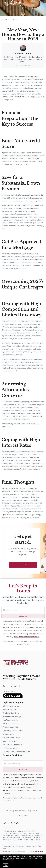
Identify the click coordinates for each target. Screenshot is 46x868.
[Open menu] (43, 4)
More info (11, 860)
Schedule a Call (8, 734)
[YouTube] (15, 686)
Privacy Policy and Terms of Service (27, 637)
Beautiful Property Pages (12, 717)
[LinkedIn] (11, 686)
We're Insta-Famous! (10, 724)
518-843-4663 (39, 851)
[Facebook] (4, 686)
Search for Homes (9, 709)
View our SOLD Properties (12, 745)
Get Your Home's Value (11, 738)
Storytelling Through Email (13, 731)
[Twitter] (8, 686)
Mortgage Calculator (11, 741)
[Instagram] (19, 686)
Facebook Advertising (11, 727)
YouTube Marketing (10, 720)
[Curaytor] (13, 698)
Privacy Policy (23, 816)
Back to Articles (11, 19)
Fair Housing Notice (10, 748)
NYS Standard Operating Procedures (16, 752)
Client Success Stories (11, 706)
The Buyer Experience (11, 713)
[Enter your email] (25, 610)
